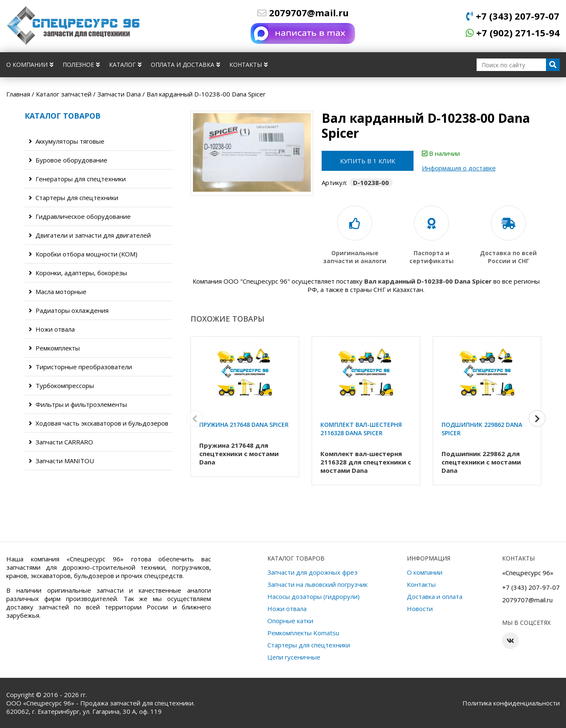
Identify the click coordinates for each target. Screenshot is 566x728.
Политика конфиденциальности (511, 703)
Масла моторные (58, 292)
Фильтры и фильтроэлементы (78, 404)
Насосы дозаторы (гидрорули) (313, 596)
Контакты (249, 65)
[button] (537, 419)
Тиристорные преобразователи (80, 367)
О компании (30, 65)
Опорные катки (290, 621)
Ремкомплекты (54, 348)
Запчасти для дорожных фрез (312, 572)
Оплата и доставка (185, 65)
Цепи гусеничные (294, 657)
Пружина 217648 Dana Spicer (244, 425)
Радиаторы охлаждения (69, 310)
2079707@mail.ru (303, 13)
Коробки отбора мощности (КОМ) (83, 254)
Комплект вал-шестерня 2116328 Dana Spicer (361, 429)
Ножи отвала (52, 329)
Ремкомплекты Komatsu (303, 633)
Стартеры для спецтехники (74, 198)
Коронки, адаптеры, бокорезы (78, 273)
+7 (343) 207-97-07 (513, 16)
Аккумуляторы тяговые (67, 141)
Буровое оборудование (68, 160)
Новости (420, 609)
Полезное (81, 65)
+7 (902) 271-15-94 (513, 33)
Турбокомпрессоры (61, 386)
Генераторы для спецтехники (77, 179)
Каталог (125, 65)
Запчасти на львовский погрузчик (317, 584)
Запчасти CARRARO (61, 442)
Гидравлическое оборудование (80, 216)
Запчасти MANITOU (61, 461)
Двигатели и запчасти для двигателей (90, 235)
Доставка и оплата (435, 596)
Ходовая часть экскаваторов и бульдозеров (99, 423)
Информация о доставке (459, 168)
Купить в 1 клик (368, 161)
